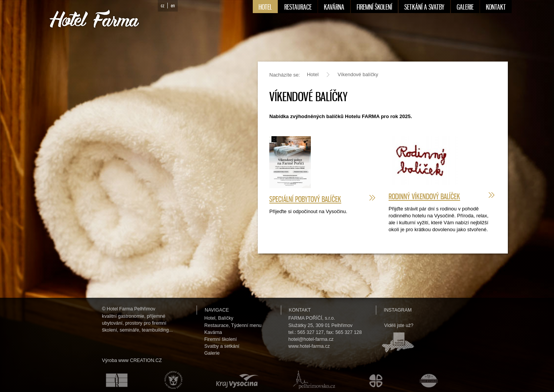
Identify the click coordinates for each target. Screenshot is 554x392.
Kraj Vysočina (236, 380)
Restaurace (216, 325)
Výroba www (115, 360)
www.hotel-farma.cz (309, 346)
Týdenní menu (246, 325)
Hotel (313, 74)
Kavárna (213, 332)
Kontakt (300, 310)
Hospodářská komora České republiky (171, 380)
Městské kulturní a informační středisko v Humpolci (377, 380)
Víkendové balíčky (358, 74)
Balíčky (226, 318)
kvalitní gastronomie (123, 316)
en (173, 6)
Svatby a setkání (222, 346)
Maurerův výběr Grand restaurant (431, 380)
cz (163, 6)
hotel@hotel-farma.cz (311, 339)
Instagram (398, 310)
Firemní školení (220, 339)
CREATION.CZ (146, 360)
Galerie (212, 353)
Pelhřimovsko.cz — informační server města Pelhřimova (312, 380)
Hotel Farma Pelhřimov (131, 309)
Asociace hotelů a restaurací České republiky (112, 380)
